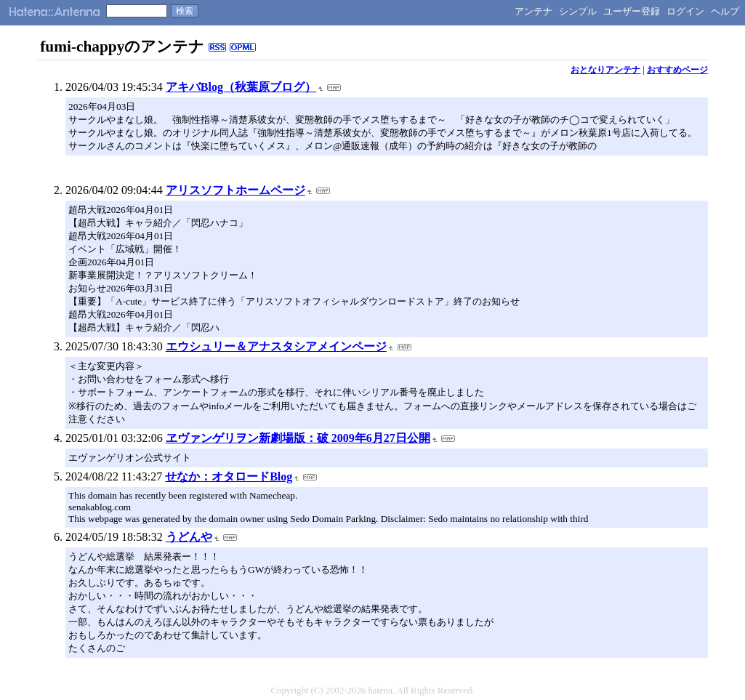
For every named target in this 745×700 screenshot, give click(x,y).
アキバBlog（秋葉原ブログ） (241, 87)
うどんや (189, 537)
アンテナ (533, 11)
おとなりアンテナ (605, 70)
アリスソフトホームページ (235, 190)
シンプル (578, 11)
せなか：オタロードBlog (229, 476)
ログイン (685, 11)
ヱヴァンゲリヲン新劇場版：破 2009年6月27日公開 (298, 438)
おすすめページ (677, 70)
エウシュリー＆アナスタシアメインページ (276, 346)
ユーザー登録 (632, 11)
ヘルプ (725, 11)
